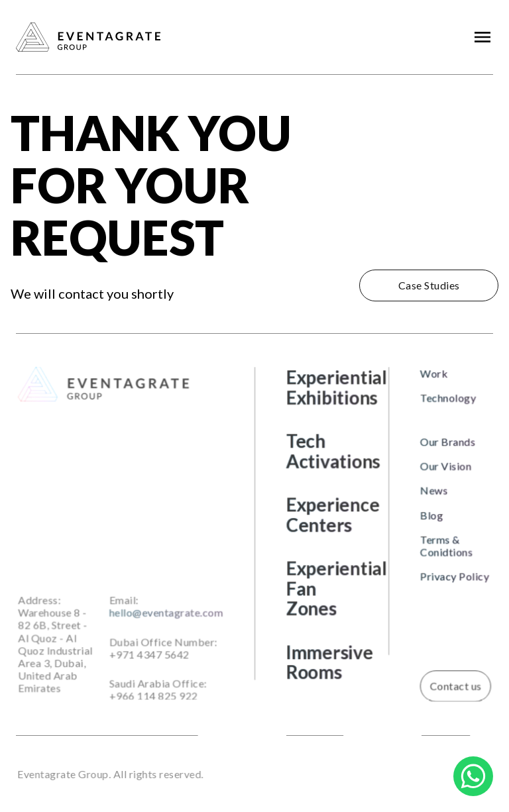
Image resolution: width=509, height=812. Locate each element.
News (432, 490)
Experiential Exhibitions (321, 389)
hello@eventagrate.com (167, 612)
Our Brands (446, 442)
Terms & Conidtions (445, 545)
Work (432, 375)
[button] (482, 37)
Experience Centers (321, 515)
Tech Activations (321, 452)
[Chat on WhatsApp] (473, 776)
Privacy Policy (453, 576)
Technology (447, 398)
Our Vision (444, 467)
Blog (430, 515)
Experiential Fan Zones (321, 588)
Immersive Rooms (321, 662)
